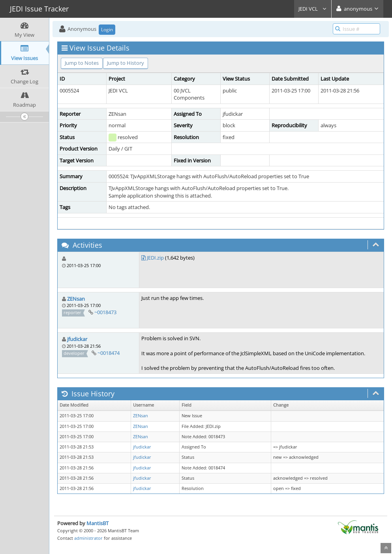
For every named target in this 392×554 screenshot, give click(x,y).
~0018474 (109, 353)
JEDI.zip (155, 258)
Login (107, 29)
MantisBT (98, 523)
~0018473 (105, 312)
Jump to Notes (82, 63)
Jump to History (126, 63)
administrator (88, 538)
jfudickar (77, 339)
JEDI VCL (313, 9)
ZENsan (76, 299)
